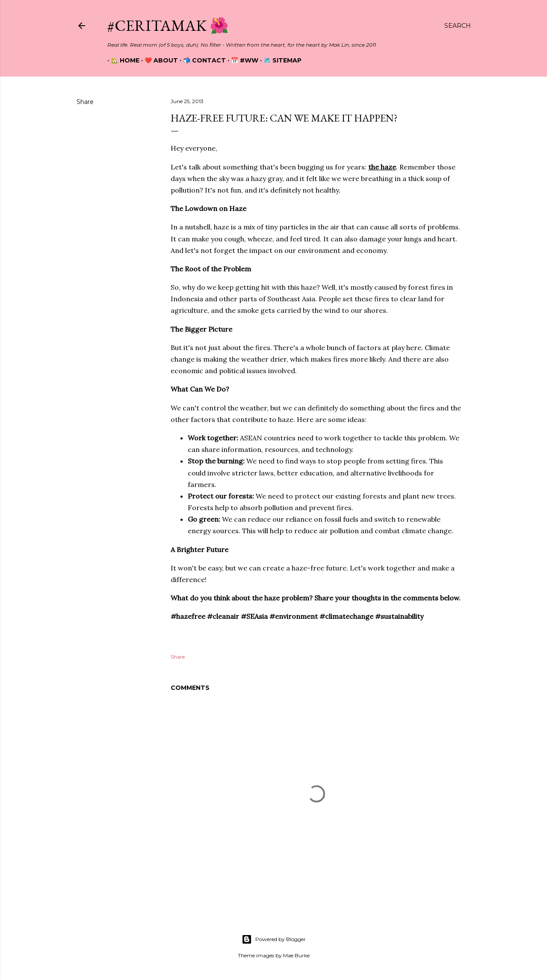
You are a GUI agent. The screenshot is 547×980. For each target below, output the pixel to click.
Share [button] (85, 102)
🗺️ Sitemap (279, 60)
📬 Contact (201, 60)
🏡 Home (122, 60)
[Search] (458, 26)
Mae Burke (296, 955)
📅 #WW (241, 60)
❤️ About (158, 60)
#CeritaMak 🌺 (168, 25)
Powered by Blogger (274, 939)
